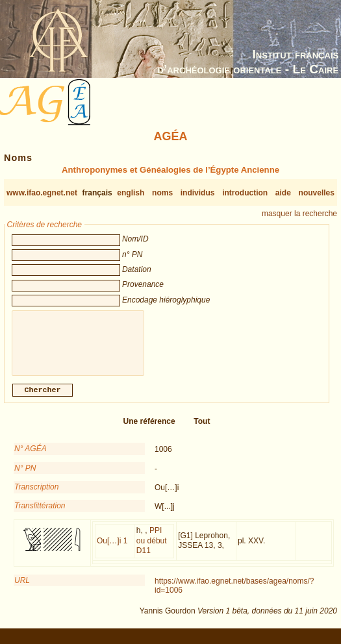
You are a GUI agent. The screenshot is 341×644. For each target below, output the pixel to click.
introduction (245, 193)
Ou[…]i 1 (112, 549)
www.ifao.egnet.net (42, 193)
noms (162, 193)
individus (198, 193)
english (131, 193)
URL (22, 588)
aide (283, 193)
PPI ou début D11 (152, 548)
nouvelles (317, 193)
